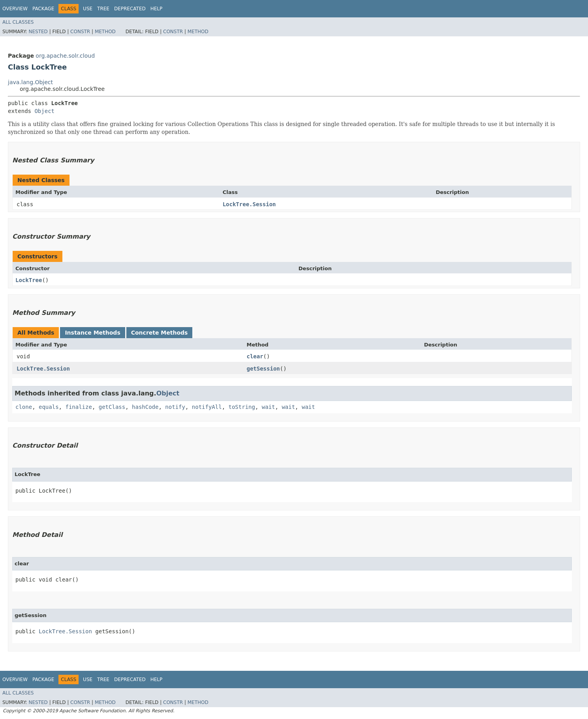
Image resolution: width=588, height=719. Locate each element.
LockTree (29, 280)
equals (49, 407)
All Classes (18, 22)
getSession (263, 369)
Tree (103, 9)
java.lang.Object (30, 82)
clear (255, 356)
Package (43, 9)
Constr (80, 32)
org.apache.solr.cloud (65, 56)
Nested (38, 32)
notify (175, 407)
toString (242, 407)
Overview (15, 9)
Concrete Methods (160, 333)
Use (88, 9)
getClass (112, 407)
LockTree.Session (249, 204)
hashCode (145, 407)
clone (24, 407)
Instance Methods (92, 333)
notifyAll (207, 407)
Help (157, 9)
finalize (78, 407)
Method (105, 32)
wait (269, 407)
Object (44, 111)
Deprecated (130, 9)
